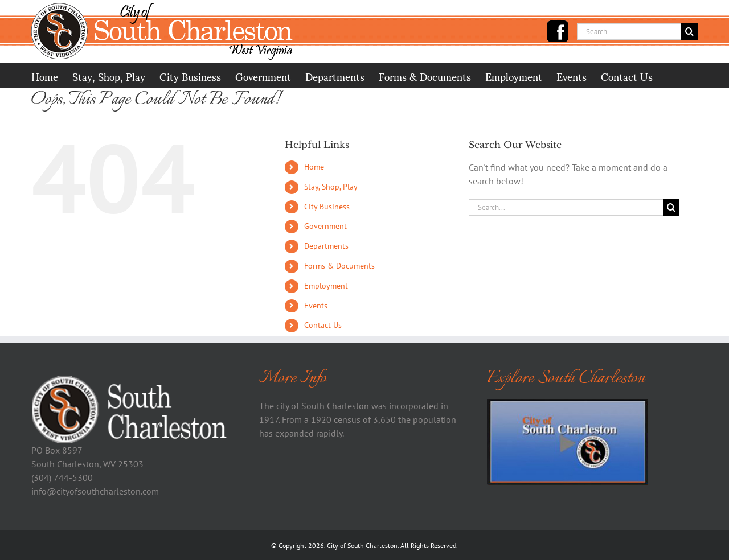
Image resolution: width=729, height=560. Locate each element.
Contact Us (323, 325)
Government (325, 226)
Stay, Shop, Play (331, 187)
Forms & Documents (339, 266)
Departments (326, 246)
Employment (326, 286)
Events (316, 306)
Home (314, 167)
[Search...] (629, 32)
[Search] (689, 32)
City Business (327, 207)
